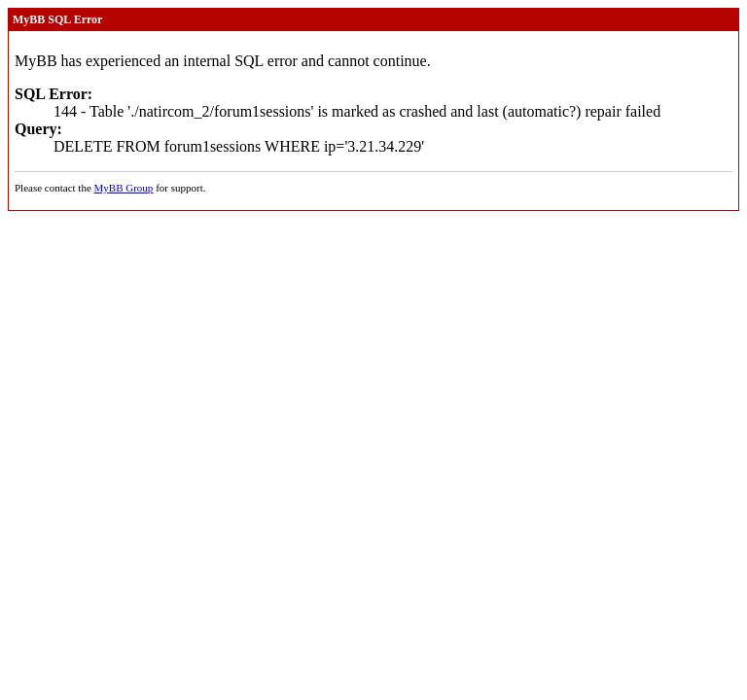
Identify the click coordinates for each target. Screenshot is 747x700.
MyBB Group (124, 188)
